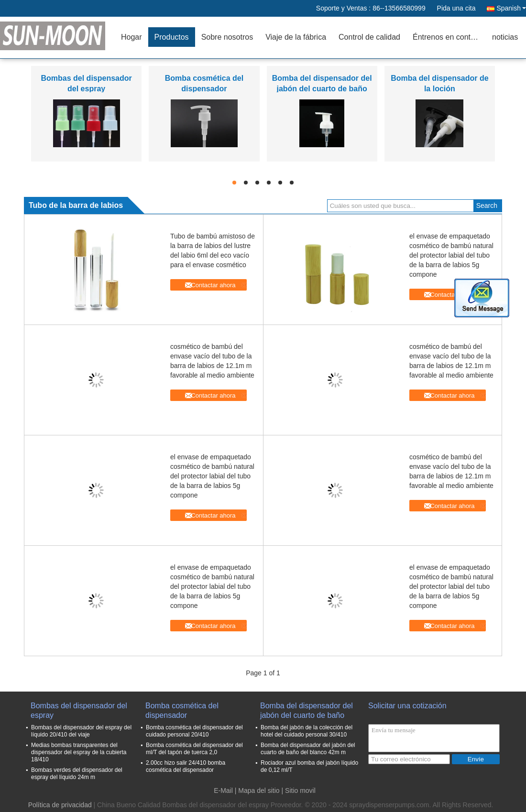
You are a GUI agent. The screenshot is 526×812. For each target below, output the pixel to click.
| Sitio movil (299, 790)
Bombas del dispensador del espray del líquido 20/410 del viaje (81, 731)
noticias (505, 37)
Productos (172, 37)
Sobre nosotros (227, 37)
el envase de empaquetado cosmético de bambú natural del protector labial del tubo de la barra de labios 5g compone (451, 255)
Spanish (511, 8)
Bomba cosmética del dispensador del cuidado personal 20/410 (194, 731)
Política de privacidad (60, 805)
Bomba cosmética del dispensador (182, 710)
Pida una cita (456, 8)
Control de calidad (369, 37)
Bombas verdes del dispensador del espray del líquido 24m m (77, 774)
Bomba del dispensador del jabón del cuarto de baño (307, 710)
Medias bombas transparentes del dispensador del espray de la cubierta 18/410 (79, 752)
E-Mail (223, 790)
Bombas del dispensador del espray (79, 710)
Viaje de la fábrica (296, 37)
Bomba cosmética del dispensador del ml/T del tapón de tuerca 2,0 (194, 749)
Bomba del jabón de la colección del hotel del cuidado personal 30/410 (307, 731)
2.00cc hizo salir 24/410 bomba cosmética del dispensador (186, 766)
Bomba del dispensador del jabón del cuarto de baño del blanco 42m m (308, 749)
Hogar (131, 37)
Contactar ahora (213, 285)
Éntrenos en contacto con (449, 37)
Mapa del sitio (259, 790)
